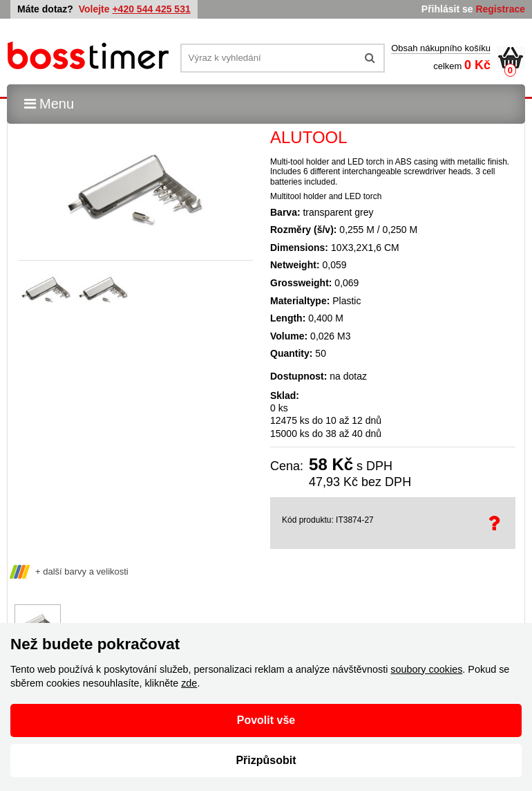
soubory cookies (426, 669)
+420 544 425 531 (151, 9)
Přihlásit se (447, 9)
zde (189, 683)
